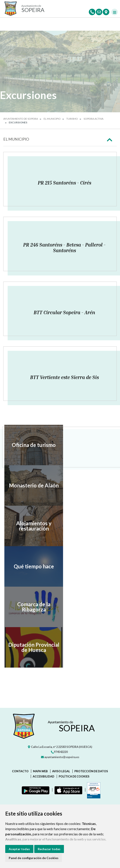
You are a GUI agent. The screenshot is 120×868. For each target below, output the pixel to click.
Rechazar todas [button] (49, 849)
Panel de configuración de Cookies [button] (34, 858)
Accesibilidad (44, 776)
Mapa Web (40, 771)
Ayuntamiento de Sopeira (21, 119)
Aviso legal (61, 771)
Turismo (72, 119)
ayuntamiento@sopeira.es (60, 757)
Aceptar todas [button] (19, 849)
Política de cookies (74, 776)
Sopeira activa (93, 119)
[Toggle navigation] (115, 12)
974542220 (59, 752)
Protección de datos (91, 771)
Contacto (20, 771)
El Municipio (52, 119)
